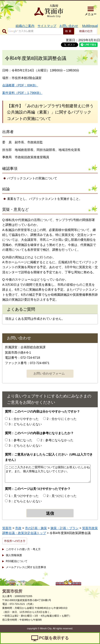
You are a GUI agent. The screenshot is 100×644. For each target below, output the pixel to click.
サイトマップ (47, 26)
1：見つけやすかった (24, 496)
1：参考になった (21, 440)
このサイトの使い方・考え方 (23, 549)
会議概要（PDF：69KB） (20, 85)
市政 (18, 528)
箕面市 (7, 528)
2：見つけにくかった (62, 496)
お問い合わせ (69, 26)
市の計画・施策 (36, 528)
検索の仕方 (86, 31)
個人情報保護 (14, 555)
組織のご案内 (25, 26)
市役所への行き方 (15, 541)
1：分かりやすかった (24, 419)
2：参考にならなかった (57, 440)
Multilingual (90, 26)
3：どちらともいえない (25, 424)
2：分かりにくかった (62, 419)
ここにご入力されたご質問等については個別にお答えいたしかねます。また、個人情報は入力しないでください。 (48, 474)
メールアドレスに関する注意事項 (26, 567)
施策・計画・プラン (65, 528)
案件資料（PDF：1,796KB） (22, 93)
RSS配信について (17, 561)
